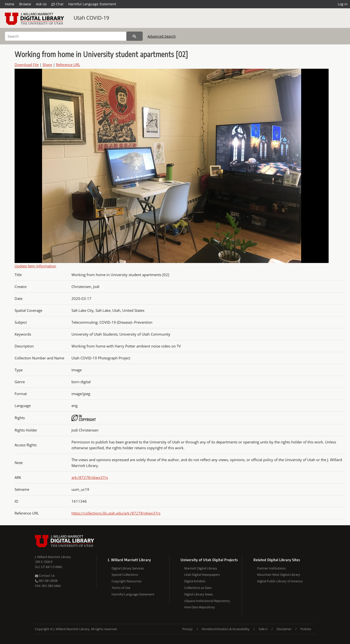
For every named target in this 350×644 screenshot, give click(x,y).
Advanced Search (162, 36)
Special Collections (125, 575)
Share (47, 65)
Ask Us (41, 4)
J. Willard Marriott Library (53, 557)
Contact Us (45, 576)
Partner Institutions (271, 568)
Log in (343, 4)
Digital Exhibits (195, 581)
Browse (25, 4)
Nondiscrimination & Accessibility (226, 629)
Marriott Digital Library (201, 568)
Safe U (263, 629)
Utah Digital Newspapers (202, 575)
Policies (306, 629)
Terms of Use (121, 588)
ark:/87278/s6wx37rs (90, 477)
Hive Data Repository (200, 607)
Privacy (188, 629)
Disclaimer (284, 629)
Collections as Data (198, 588)
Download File (27, 65)
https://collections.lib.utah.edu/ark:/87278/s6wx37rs (116, 513)
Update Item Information (35, 266)
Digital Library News (199, 594)
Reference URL (68, 65)
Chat (57, 4)
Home (10, 4)
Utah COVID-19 (91, 18)
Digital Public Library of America (280, 581)
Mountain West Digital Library (279, 575)
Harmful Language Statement (92, 4)
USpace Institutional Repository (207, 601)
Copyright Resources (127, 581)
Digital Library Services (128, 568)
